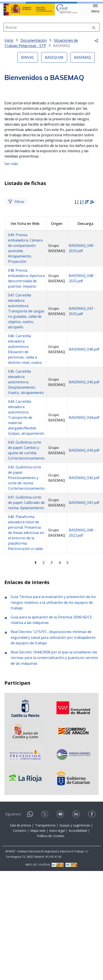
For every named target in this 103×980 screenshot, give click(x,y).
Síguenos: (13, 904)
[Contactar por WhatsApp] (30, 906)
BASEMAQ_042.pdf (84, 568)
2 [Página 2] (43, 653)
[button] (95, 9)
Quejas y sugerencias (75, 915)
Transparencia (45, 915)
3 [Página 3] (51, 653)
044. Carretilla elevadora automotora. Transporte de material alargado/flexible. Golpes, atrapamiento (26, 508)
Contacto (20, 921)
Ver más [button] (11, 254)
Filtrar (16, 292)
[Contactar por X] (45, 904)
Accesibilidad (78, 921)
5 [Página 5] (68, 653)
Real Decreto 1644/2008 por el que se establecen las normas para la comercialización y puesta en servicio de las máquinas (54, 748)
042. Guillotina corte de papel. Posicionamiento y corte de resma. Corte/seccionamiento (26, 568)
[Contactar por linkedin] (77, 904)
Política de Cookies (51, 926)
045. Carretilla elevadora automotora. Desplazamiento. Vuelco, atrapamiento (26, 472)
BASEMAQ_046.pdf (84, 439)
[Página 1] (35, 653)
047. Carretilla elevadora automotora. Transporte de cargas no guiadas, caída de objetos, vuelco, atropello (26, 401)
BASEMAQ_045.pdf (84, 472)
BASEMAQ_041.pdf (84, 593)
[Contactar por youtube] (61, 904)
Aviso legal (57, 921)
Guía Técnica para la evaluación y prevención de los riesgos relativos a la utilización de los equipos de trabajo (53, 693)
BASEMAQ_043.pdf (84, 540)
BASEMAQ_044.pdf (84, 508)
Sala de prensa (20, 915)
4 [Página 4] (60, 653)
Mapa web (38, 921)
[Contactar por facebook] (92, 904)
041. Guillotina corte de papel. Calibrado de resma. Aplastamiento (26, 593)
